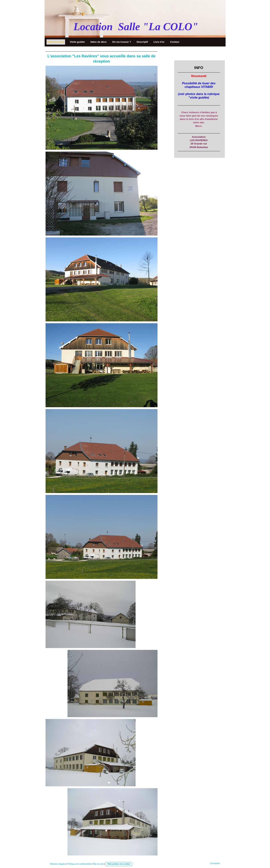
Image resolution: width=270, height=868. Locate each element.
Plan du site (98, 864)
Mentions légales (58, 864)
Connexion (215, 863)
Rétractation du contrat (119, 864)
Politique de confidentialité (79, 864)
